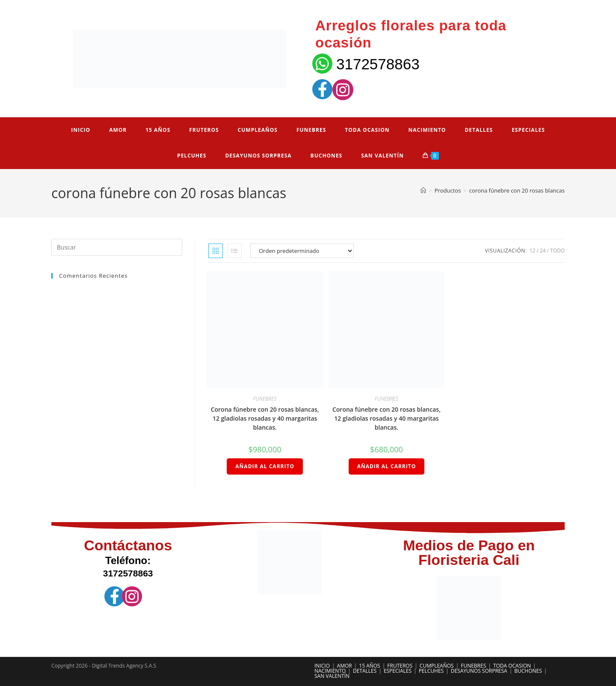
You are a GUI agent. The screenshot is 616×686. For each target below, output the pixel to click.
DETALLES (365, 671)
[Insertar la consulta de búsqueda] (117, 247)
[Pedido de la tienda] (302, 251)
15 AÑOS (369, 666)
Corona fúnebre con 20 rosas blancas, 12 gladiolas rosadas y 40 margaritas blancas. (265, 418)
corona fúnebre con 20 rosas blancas (517, 190)
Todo (557, 251)
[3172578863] (322, 64)
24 (543, 251)
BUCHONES (528, 671)
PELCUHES (431, 671)
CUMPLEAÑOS (437, 666)
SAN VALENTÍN (332, 676)
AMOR (345, 666)
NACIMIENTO (330, 671)
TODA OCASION (512, 666)
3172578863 (378, 64)
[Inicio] (423, 190)
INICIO (322, 666)
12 (533, 251)
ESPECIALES (398, 671)
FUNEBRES (265, 399)
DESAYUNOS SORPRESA (479, 671)
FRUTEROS (400, 666)
